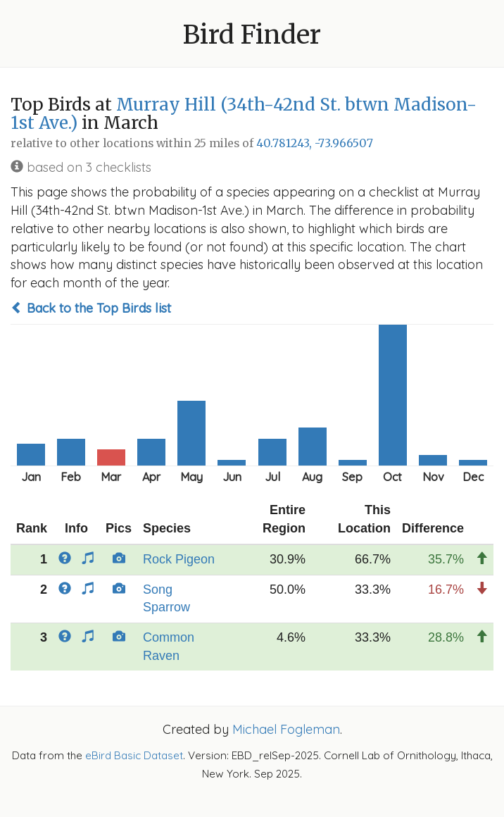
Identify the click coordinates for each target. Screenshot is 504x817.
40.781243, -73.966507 (315, 143)
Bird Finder (252, 35)
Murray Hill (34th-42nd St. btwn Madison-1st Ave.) (244, 114)
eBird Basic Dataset (134, 755)
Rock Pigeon (179, 559)
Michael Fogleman (286, 729)
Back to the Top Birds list (91, 308)
